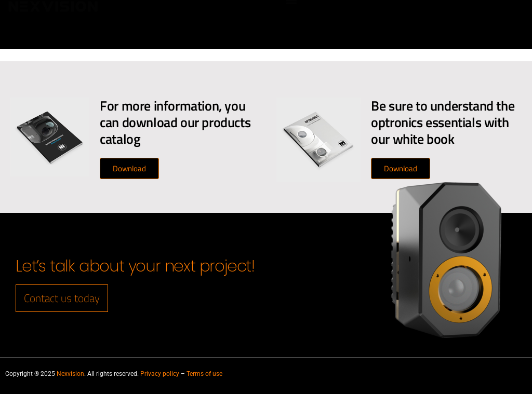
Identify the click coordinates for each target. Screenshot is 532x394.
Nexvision (70, 374)
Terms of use (204, 374)
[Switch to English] (503, 17)
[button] (292, 11)
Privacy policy (160, 374)
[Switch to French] (503, 32)
